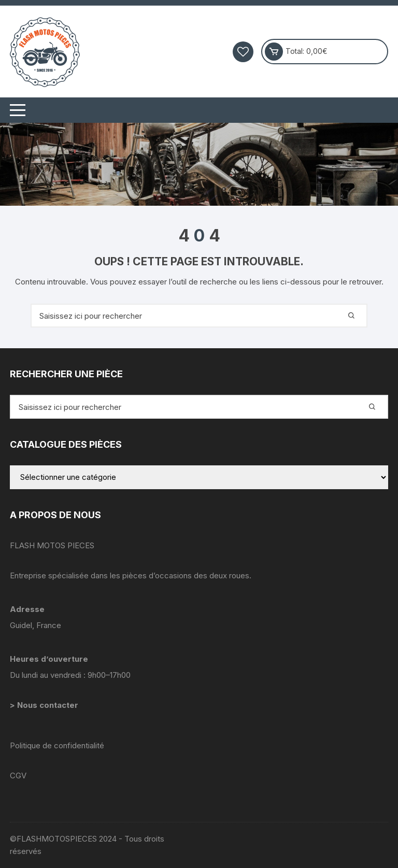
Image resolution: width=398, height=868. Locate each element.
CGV (18, 775)
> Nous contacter (45, 705)
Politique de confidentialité (57, 745)
